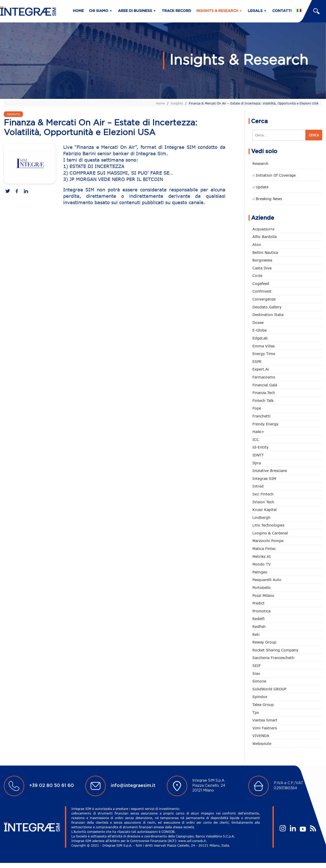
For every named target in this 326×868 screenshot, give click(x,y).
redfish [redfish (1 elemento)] (259, 627)
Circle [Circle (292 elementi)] (257, 276)
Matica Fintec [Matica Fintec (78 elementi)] (264, 549)
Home (78, 11)
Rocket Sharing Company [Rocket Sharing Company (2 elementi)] (275, 650)
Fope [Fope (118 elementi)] (257, 408)
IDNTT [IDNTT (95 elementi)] (258, 455)
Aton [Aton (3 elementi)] (257, 245)
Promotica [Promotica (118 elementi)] (261, 611)
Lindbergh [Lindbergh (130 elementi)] (261, 517)
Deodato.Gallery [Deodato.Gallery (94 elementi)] (267, 307)
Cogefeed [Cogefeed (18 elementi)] (261, 284)
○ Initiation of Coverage (274, 175)
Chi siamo (99, 11)
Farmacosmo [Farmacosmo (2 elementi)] (264, 377)
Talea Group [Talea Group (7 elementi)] (263, 705)
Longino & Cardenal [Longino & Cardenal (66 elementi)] (270, 533)
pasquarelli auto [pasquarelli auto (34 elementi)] (267, 580)
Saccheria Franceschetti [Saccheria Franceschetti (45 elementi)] (273, 658)
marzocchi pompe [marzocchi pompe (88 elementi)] (268, 541)
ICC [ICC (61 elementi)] (256, 439)
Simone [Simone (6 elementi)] (259, 681)
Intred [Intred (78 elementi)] (258, 486)
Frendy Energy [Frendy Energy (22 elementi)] (265, 424)
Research (260, 163)
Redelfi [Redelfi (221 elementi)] (259, 619)
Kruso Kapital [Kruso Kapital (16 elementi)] (264, 510)
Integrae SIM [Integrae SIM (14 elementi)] (264, 478)
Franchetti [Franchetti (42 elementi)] (261, 416)
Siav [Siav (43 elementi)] (256, 673)
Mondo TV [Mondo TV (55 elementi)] (262, 564)
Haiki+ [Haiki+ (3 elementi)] (258, 432)
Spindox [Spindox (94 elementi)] (260, 697)
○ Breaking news (267, 199)
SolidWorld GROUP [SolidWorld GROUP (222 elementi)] (269, 689)
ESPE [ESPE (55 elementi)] (257, 361)
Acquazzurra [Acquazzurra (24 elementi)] (263, 229)
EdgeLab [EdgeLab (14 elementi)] (260, 338)
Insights (177, 103)
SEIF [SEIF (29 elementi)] (257, 666)
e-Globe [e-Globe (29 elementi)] (260, 330)
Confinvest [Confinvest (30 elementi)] (262, 291)
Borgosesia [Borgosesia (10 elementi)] (262, 260)
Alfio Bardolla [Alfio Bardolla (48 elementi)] (264, 237)
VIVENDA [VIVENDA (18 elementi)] (261, 736)
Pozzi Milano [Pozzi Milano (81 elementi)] (263, 595)
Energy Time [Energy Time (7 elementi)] (264, 354)
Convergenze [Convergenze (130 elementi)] (264, 299)
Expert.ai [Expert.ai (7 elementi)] (261, 369)
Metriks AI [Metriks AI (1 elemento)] (262, 556)
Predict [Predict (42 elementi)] (259, 603)
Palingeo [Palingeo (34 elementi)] (260, 572)
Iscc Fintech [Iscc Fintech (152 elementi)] (263, 494)
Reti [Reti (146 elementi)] (256, 634)
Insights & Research (217, 11)
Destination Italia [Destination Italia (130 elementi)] (268, 315)
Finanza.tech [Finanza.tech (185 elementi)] (264, 393)
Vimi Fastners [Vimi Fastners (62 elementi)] (265, 728)
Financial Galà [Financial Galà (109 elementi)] (265, 385)
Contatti (282, 11)
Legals (255, 11)
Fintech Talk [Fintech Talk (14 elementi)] (263, 400)
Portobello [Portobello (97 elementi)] (262, 588)
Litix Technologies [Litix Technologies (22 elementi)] (268, 525)
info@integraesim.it (133, 786)
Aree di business (135, 11)
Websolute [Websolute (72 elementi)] (262, 744)
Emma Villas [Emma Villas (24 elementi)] (263, 346)
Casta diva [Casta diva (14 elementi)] (262, 268)
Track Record (176, 11)
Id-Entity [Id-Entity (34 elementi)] (260, 447)
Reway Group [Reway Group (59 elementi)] (264, 642)
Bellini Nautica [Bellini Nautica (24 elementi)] (265, 252)
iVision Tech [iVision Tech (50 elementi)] (263, 502)
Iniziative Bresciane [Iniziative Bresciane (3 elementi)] (270, 471)
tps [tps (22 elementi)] (256, 712)
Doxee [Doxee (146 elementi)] (258, 323)
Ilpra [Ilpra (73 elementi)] (257, 463)
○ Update (260, 187)
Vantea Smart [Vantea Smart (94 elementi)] (265, 720)
